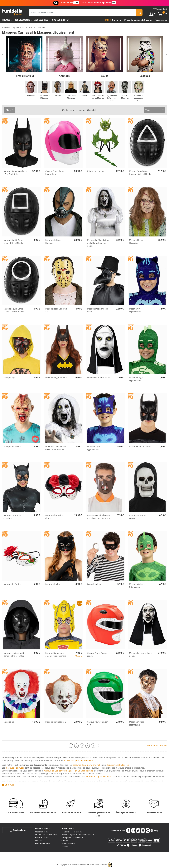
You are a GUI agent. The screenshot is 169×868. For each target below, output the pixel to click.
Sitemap (65, 846)
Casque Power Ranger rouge (97, 654)
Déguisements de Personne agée (111, 98)
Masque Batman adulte (140, 446)
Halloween (31, 95)
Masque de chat (53, 584)
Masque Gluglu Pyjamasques (136, 379)
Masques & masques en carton (138, 98)
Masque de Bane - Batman (54, 241)
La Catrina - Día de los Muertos (98, 97)
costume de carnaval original (86, 765)
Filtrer (8, 110)
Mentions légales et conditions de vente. (78, 835)
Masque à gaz (10, 378)
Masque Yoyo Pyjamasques (135, 310)
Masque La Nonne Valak (98, 378)
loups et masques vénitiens (98, 777)
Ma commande (41, 832)
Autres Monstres (125, 97)
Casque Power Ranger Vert (97, 723)
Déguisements (22, 20)
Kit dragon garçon (96, 171)
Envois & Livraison (43, 837)
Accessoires (41, 20)
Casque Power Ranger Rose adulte (56, 173)
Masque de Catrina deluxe (54, 517)
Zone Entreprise (68, 843)
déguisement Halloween (118, 765)
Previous (2, 55)
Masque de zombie (12, 446)
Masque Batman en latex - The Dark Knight (15, 173)
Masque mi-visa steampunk (137, 723)
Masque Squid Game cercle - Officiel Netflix (14, 310)
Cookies (65, 840)
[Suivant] (99, 746)
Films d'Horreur (24, 76)
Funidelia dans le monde (72, 832)
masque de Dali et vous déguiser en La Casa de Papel (69, 771)
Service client (18, 830)
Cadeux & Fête (60, 20)
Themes (6, 20)
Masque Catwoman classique (12, 517)
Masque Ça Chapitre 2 (56, 722)
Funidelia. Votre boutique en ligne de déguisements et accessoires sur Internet (12, 12)
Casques (145, 76)
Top (107, 20)
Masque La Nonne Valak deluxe (140, 654)
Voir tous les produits (157, 745)
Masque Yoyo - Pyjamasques (94, 448)
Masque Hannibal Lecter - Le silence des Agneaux (99, 517)
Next (167, 55)
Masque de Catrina (12, 584)
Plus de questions (42, 843)
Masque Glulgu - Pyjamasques (137, 586)
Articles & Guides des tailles (46, 835)
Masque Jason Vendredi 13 (56, 310)
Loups (105, 76)
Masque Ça (9, 722)
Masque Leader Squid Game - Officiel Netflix (14, 654)
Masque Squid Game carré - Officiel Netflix (13, 241)
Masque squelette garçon (138, 517)
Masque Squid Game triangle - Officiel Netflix (140, 173)
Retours (38, 840)
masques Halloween (15, 768)
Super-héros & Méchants (44, 97)
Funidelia (6, 27)
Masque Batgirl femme (56, 378)
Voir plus (9, 785)
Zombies (58, 95)
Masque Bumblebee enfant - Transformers (56, 654)
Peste (85, 95)
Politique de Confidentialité (73, 837)
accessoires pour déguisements (79, 760)
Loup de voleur (94, 584)
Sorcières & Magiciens (71, 97)
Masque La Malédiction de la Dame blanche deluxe (98, 243)
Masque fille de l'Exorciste (136, 241)
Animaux (64, 76)
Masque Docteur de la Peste (98, 310)
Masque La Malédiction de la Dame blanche (56, 448)
